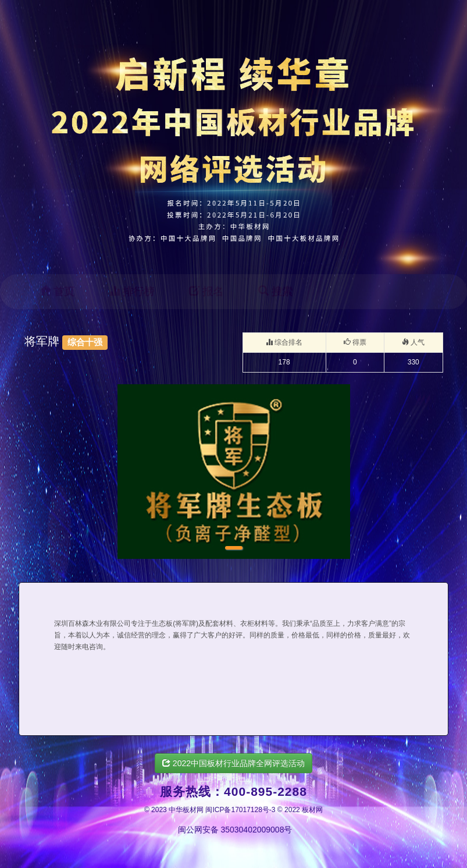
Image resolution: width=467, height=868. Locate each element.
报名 (206, 291)
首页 (57, 291)
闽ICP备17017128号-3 (240, 810)
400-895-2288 (265, 791)
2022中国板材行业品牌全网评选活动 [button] (233, 763)
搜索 (275, 291)
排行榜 (132, 291)
